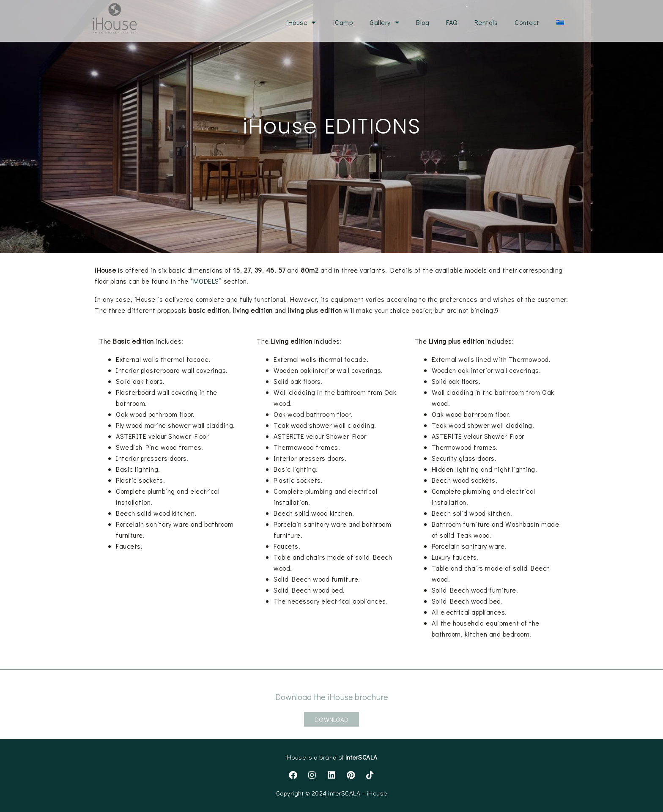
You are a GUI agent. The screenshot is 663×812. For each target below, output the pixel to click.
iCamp (343, 22)
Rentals (486, 22)
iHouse (301, 22)
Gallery (384, 22)
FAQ (452, 22)
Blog (423, 22)
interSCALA (362, 757)
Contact (527, 22)
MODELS (206, 281)
